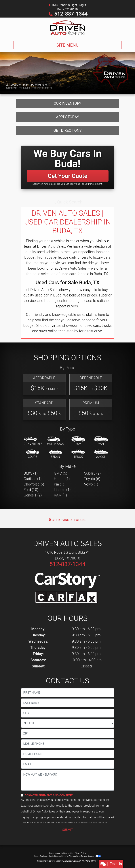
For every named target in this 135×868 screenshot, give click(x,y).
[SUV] (78, 441)
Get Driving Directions (67, 520)
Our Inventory (67, 103)
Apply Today (68, 117)
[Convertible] (33, 441)
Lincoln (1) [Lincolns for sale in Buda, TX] (62, 490)
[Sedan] (55, 454)
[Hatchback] (55, 441)
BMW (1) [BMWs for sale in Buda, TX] (31, 473)
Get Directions (68, 130)
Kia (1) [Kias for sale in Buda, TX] (59, 484)
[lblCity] (68, 713)
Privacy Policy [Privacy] (80, 853)
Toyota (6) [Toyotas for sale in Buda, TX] (92, 479)
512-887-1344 (71, 14)
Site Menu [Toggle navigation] (68, 45)
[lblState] (68, 723)
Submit (67, 830)
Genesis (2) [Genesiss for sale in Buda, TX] (33, 495)
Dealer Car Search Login (44, 856)
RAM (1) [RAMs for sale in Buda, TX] (60, 495)
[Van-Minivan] (101, 441)
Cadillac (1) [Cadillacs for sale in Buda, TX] (33, 479)
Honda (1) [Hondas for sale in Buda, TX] (62, 479)
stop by (72, 331)
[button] (68, 202)
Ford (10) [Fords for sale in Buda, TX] (31, 490)
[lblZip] (68, 734)
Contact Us (69, 853)
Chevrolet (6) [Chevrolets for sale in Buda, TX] (34, 484)
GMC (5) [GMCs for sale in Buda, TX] (61, 473)
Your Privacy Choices (89, 856)
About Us (59, 853)
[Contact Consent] (22, 795)
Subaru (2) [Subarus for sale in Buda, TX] (92, 473)
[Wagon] (101, 454)
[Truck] (78, 454)
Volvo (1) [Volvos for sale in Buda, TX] (91, 484)
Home (52, 853)
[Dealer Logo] (68, 28)
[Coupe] (33, 454)
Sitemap (72, 856)
